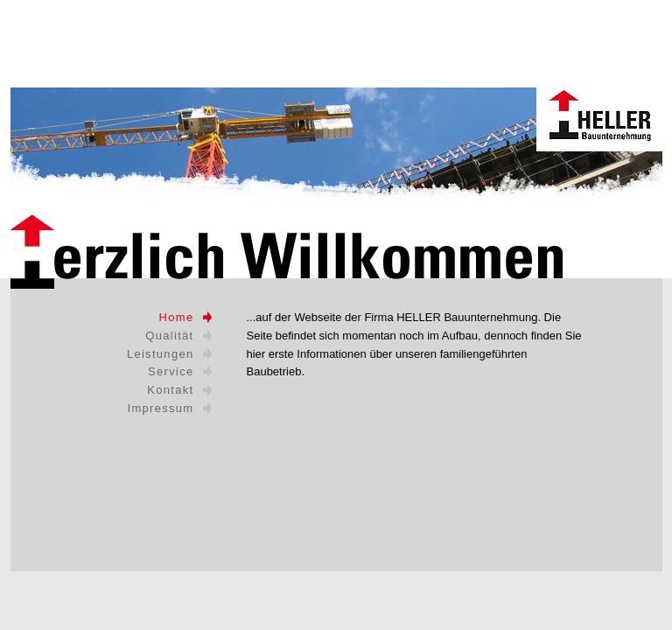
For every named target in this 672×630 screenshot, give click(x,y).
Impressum (161, 408)
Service (171, 371)
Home (177, 317)
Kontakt (170, 390)
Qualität (169, 336)
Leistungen (161, 354)
